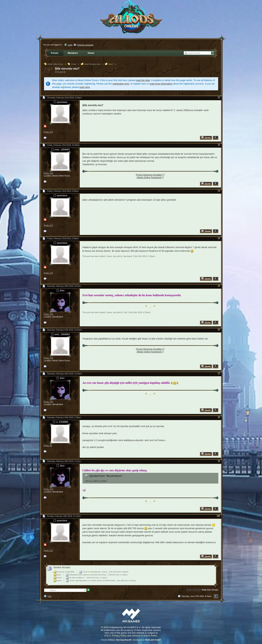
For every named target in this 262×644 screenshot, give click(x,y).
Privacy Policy (119, 636)
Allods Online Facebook (149, 177)
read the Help (143, 80)
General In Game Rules (144, 636)
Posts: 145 (48, 173)
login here (85, 87)
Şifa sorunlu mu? (67, 69)
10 (218, 516)
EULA (108, 636)
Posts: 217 (48, 132)
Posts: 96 (48, 446)
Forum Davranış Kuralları (149, 175)
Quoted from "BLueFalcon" (106, 476)
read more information (161, 84)
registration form (121, 84)
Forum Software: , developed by (131, 640)
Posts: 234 (48, 314)
